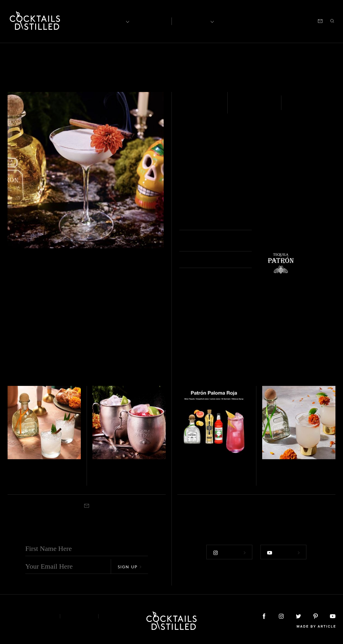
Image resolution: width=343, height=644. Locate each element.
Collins (196, 484)
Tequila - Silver (104, 467)
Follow (229, 553)
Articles (150, 21)
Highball (28, 484)
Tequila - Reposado (23, 467)
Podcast (283, 21)
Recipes (192, 21)
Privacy (79, 616)
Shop (264, 21)
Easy (241, 107)
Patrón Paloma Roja (212, 475)
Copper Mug (116, 484)
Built (266, 484)
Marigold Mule (289, 475)
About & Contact (29, 616)
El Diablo (109, 475)
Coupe (271, 223)
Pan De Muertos (36, 475)
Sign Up (130, 567)
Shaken (299, 107)
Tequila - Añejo (202, 107)
